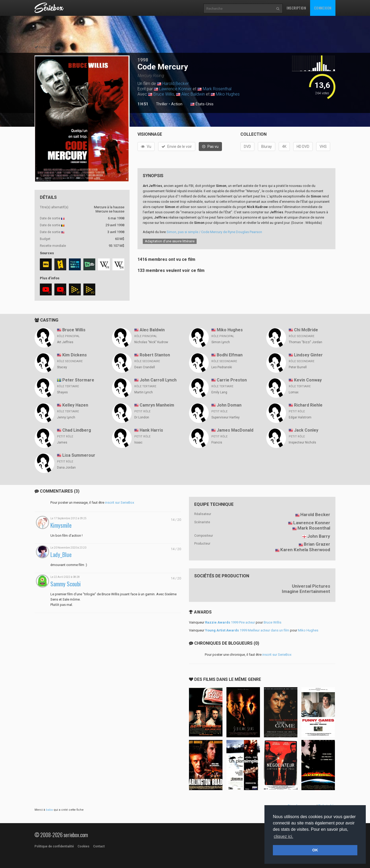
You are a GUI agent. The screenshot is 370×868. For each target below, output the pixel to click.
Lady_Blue (61, 555)
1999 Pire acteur (230, 622)
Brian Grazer (317, 544)
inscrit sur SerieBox (120, 503)
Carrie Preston (232, 380)
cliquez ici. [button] (283, 836)
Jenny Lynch (66, 417)
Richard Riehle (308, 405)
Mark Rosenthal (217, 89)
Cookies (84, 846)
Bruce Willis (164, 94)
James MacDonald (235, 430)
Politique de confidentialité (54, 846)
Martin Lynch (144, 392)
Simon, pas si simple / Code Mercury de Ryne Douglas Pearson (214, 232)
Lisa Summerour (79, 455)
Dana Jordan (66, 468)
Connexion (323, 8)
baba (49, 810)
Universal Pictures (311, 586)
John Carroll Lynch (158, 380)
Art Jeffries (65, 342)
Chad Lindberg (77, 430)
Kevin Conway (308, 380)
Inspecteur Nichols (302, 442)
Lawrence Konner (175, 89)
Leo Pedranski (222, 367)
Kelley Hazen (75, 405)
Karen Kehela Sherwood (305, 550)
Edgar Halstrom (300, 417)
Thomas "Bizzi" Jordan (305, 342)
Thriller (162, 104)
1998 (143, 60)
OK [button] (315, 850)
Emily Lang (219, 392)
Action (177, 104)
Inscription (296, 8)
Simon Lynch (221, 342)
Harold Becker (175, 84)
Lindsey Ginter (308, 355)
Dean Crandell (145, 367)
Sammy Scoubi (66, 584)
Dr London (142, 417)
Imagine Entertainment (306, 591)
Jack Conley (306, 430)
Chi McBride (306, 330)
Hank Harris (151, 430)
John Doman (229, 405)
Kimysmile (61, 525)
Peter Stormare (78, 380)
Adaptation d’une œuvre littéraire (170, 241)
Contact (99, 846)
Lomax (294, 392)
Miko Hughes (228, 94)
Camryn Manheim (157, 405)
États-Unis (202, 104)
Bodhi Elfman (230, 355)
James (62, 442)
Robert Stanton (155, 355)
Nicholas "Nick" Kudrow (151, 342)
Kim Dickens (75, 355)
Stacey (62, 367)
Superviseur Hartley (226, 417)
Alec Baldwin (193, 94)
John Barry (319, 536)
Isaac (138, 442)
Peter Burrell (298, 367)
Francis (217, 442)
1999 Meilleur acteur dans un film (247, 630)
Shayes (62, 392)
